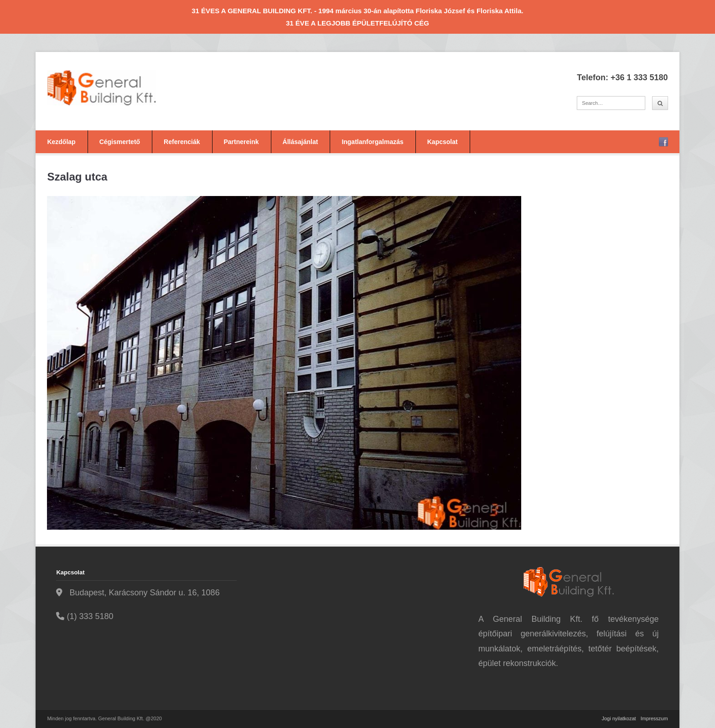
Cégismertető (120, 142)
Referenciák (182, 142)
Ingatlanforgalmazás (372, 142)
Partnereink (241, 142)
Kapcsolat (443, 142)
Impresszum (654, 718)
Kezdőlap (61, 142)
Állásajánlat (301, 142)
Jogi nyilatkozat (619, 718)
